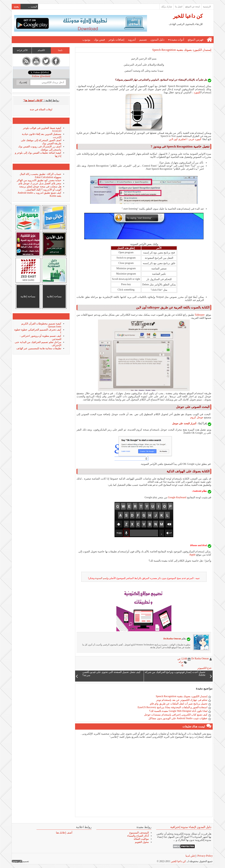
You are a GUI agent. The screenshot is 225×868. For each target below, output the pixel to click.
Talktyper (199, 315)
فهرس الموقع (195, 40)
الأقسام (41, 50)
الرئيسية (207, 7)
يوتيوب (86, 40)
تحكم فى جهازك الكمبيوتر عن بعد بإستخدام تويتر (182, 700)
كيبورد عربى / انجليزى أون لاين (185, 139)
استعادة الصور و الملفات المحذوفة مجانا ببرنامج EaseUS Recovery (172, 707)
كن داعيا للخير (188, 16)
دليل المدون (157, 40)
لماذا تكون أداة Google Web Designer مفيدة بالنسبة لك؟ (178, 711)
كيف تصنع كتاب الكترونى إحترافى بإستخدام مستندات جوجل (176, 715)
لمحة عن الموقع (192, 7)
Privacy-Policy (205, 856)
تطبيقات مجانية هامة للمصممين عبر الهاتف (39, 348)
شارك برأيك (166, 7)
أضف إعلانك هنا (64, 833)
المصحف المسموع (139, 833)
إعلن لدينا (190, 856)
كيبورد (197, 92)
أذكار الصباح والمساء (138, 836)
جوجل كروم (197, 417)
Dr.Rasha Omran (172, 639)
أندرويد (132, 40)
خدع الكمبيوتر (204, 668)
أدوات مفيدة (177, 40)
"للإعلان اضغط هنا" (33, 100)
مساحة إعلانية (54, 296)
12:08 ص (182, 659)
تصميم (143, 40)
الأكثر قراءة (22, 50)
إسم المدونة (101, 578)
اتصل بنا (178, 7)
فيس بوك (99, 40)
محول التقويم (142, 842)
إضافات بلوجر (116, 40)
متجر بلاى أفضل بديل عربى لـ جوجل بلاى (40, 183)
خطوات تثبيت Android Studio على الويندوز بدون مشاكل (178, 718)
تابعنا (60, 50)
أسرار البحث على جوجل (184, 423)
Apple (192, 555)
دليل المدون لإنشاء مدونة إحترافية (191, 827)
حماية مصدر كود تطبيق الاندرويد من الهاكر (39, 180)
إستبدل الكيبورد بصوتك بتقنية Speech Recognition (182, 50)
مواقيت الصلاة (141, 839)
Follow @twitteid (41, 76)
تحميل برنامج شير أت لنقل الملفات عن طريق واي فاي (178, 704)
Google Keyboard (177, 497)
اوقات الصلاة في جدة (41, 109)
